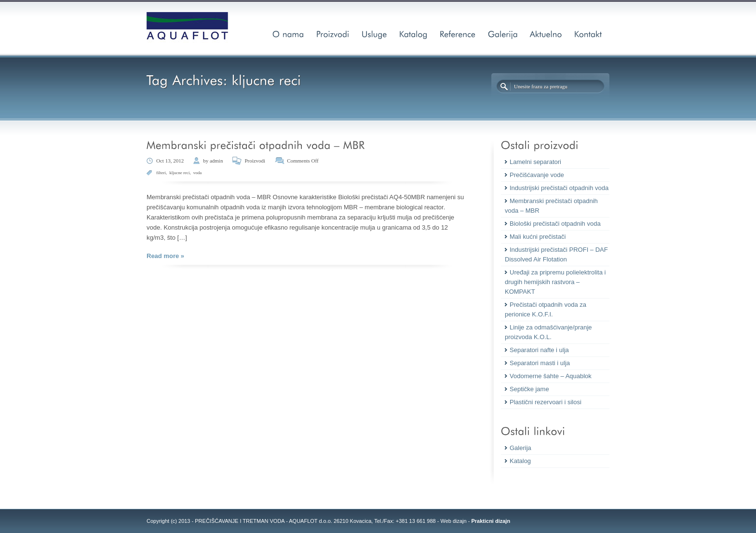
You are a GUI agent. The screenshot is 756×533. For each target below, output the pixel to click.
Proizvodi (255, 161)
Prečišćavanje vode (537, 175)
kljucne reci (179, 173)
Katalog (520, 461)
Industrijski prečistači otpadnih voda (559, 188)
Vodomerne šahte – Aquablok (551, 376)
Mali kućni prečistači (538, 237)
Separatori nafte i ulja (539, 350)
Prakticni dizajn (491, 521)
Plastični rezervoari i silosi (546, 402)
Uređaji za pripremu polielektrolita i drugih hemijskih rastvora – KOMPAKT (555, 282)
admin (216, 161)
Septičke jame (529, 389)
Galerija (520, 448)
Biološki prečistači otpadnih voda (555, 224)
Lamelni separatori (535, 162)
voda (198, 173)
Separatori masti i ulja (540, 363)
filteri (161, 173)
